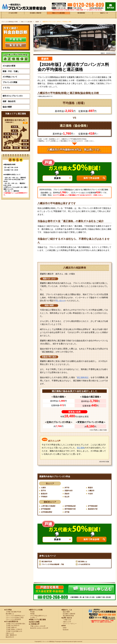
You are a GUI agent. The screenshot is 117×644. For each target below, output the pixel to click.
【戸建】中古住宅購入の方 (13, 632)
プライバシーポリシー (69, 624)
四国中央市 (69, 491)
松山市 (67, 497)
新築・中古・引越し (11, 71)
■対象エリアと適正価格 (37, 620)
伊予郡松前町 (93, 506)
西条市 (67, 494)
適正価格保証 (81, 15)
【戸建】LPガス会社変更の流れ (15, 624)
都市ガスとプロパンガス (13, 96)
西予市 (44, 491)
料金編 (32, 612)
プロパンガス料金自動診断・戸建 (53, 565)
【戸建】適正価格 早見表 (13, 612)
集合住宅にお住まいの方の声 (39, 629)
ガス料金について (10, 77)
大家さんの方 (9, 634)
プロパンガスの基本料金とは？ (15, 616)
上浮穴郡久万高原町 (49, 506)
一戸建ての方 (67, 620)
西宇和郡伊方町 (71, 509)
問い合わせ (60, 301)
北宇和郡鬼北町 (71, 506)
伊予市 (67, 488)
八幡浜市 (92, 491)
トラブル (6, 88)
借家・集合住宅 (9, 101)
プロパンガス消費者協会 (49, 642)
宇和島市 (45, 497)
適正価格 (81, 448)
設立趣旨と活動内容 (36, 15)
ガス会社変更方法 (85, 565)
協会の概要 (7, 107)
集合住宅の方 (9, 637)
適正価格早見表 (47, 562)
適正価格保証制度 (68, 616)
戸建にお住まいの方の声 (37, 627)
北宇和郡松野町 (47, 512)
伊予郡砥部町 (47, 509)
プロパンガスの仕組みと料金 (14, 618)
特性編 (32, 614)
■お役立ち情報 (34, 622)
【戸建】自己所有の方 (12, 626)
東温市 (91, 488)
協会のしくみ (104, 15)
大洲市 (44, 488)
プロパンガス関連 (10, 82)
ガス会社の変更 (13, 15)
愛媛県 (40, 22)
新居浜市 (45, 494)
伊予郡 (67, 512)
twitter (64, 628)
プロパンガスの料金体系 (13, 620)
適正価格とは (83, 562)
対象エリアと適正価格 (58, 15)
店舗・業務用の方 (11, 636)
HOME (10, 22)
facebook (65, 630)
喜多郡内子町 (93, 509)
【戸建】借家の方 (11, 628)
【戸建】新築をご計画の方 (13, 630)
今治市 (91, 494)
